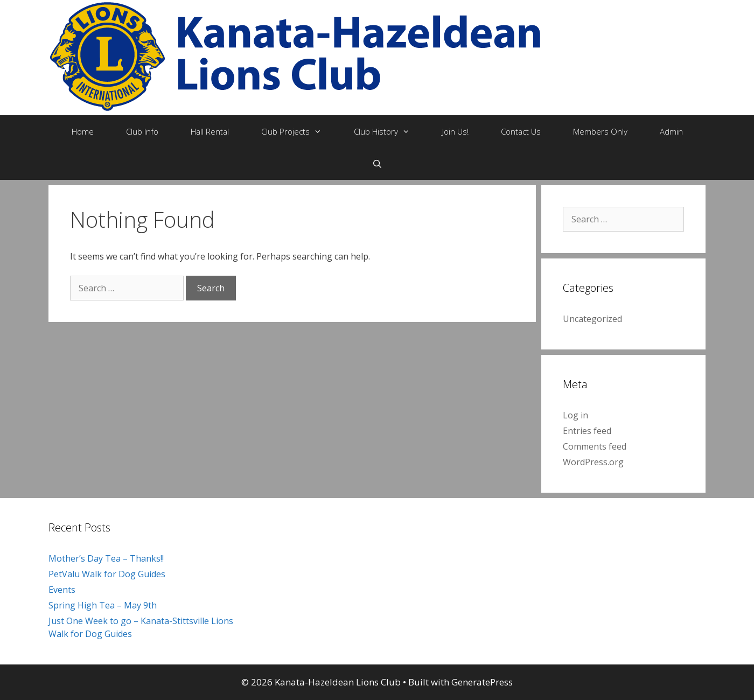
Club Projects (299, 131)
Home (83, 131)
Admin (671, 131)
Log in (575, 415)
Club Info (142, 131)
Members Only (600, 131)
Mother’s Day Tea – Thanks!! (106, 558)
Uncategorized (592, 319)
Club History (390, 131)
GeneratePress (482, 682)
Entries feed (587, 431)
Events (62, 590)
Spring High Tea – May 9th (103, 605)
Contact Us (521, 131)
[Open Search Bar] (377, 164)
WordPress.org (593, 462)
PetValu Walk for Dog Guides (107, 574)
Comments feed (595, 446)
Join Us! (455, 131)
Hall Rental (210, 131)
